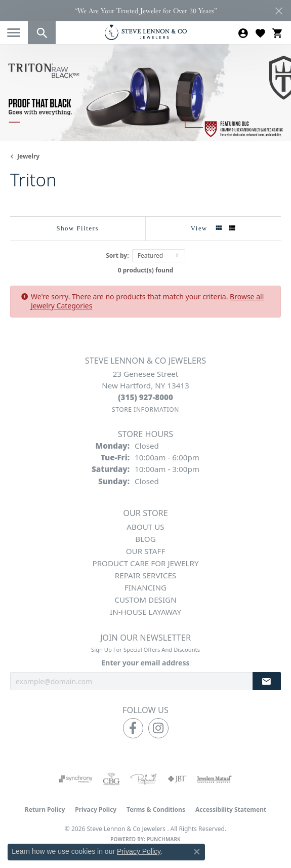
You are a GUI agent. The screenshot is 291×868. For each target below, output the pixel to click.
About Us (145, 527)
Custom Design (145, 600)
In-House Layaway (146, 612)
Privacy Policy (96, 810)
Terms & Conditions (156, 810)
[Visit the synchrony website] (76, 779)
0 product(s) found (146, 270)
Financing (146, 587)
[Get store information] (146, 409)
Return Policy (45, 810)
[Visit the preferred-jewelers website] (144, 779)
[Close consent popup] (197, 852)
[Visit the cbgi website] (111, 779)
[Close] (279, 11)
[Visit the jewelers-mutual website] (214, 779)
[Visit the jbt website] (177, 779)
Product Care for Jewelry (145, 563)
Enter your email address (145, 663)
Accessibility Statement (231, 810)
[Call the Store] (146, 397)
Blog (145, 539)
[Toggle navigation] (14, 33)
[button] (42, 33)
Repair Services (146, 575)
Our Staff (146, 551)
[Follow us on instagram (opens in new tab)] (158, 728)
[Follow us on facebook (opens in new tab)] (133, 728)
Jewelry (28, 156)
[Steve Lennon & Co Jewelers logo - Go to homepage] (146, 32)
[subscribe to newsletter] (267, 681)
